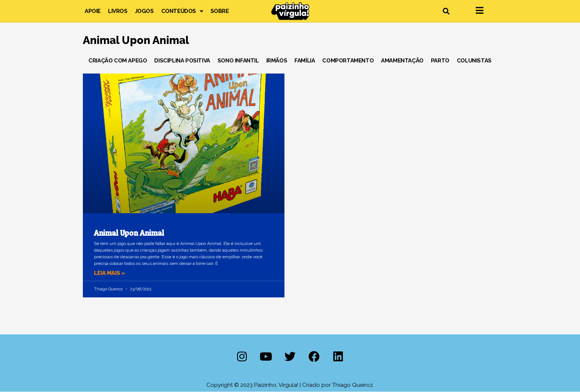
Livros (118, 11)
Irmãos (277, 61)
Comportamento (348, 61)
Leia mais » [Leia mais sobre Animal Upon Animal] (110, 273)
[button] (446, 11)
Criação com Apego (118, 61)
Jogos (144, 11)
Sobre (220, 11)
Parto (440, 61)
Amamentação (402, 61)
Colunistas (474, 61)
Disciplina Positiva (182, 61)
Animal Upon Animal (129, 233)
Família (305, 61)
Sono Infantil (238, 61)
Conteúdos (182, 11)
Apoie (93, 11)
